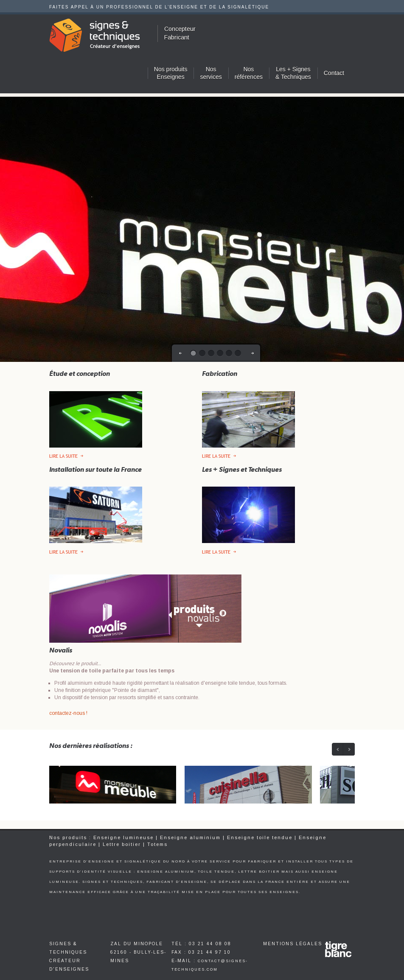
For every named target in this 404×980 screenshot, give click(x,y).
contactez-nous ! (68, 713)
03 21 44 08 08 (210, 944)
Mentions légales (293, 944)
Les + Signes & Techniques (293, 73)
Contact (334, 73)
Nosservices (211, 73)
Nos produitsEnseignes (171, 73)
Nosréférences (249, 73)
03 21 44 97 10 (210, 952)
